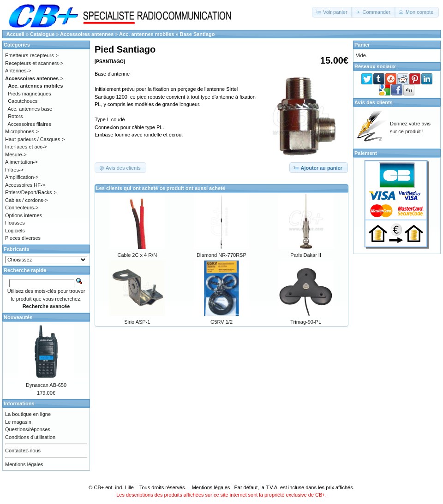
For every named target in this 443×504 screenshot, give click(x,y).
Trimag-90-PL (306, 322)
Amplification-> (22, 177)
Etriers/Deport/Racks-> (31, 192)
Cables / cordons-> (27, 200)
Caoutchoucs (23, 101)
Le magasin (18, 422)
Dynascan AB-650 (46, 385)
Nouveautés (18, 317)
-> (34, 78)
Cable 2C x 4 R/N (138, 255)
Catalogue (42, 34)
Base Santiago (198, 34)
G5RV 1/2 (221, 322)
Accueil (15, 34)
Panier (362, 45)
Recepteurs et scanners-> (34, 63)
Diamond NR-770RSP (221, 255)
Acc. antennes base (30, 109)
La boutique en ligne (28, 414)
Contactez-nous (23, 451)
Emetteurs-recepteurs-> (32, 55)
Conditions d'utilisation (30, 437)
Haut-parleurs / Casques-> (35, 139)
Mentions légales (24, 464)
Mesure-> (16, 154)
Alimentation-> (21, 162)
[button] (332, 12)
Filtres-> (14, 170)
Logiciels (15, 231)
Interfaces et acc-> (26, 147)
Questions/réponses (28, 429)
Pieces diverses (23, 238)
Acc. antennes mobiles (147, 34)
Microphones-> (22, 131)
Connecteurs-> (22, 208)
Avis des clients (374, 102)
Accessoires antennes (87, 34)
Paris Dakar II (306, 255)
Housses (15, 223)
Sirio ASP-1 (137, 322)
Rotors (15, 116)
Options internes (24, 215)
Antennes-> (18, 71)
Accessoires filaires (30, 124)
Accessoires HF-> (25, 185)
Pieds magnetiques (30, 94)
